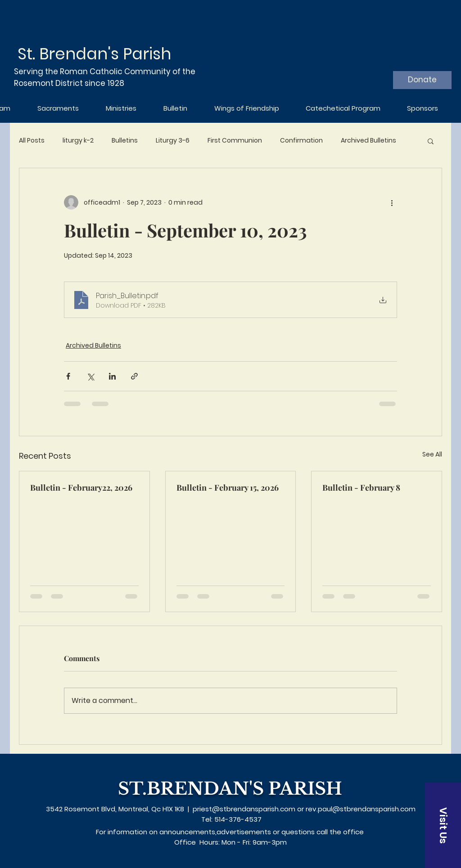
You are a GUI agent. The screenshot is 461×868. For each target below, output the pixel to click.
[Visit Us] (443, 825)
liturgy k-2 (78, 141)
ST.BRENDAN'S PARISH (230, 789)
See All (432, 454)
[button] (431, 141)
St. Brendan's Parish (94, 54)
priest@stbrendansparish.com (244, 809)
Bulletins (125, 141)
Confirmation (301, 141)
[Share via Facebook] (68, 376)
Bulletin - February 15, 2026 (228, 488)
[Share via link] (134, 376)
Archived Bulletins (368, 141)
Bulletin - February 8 (361, 488)
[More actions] (392, 202)
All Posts (32, 141)
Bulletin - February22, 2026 (81, 488)
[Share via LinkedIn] (112, 376)
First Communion (235, 141)
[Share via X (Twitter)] (90, 376)
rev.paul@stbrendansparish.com (361, 809)
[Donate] (422, 80)
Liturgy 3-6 (173, 141)
